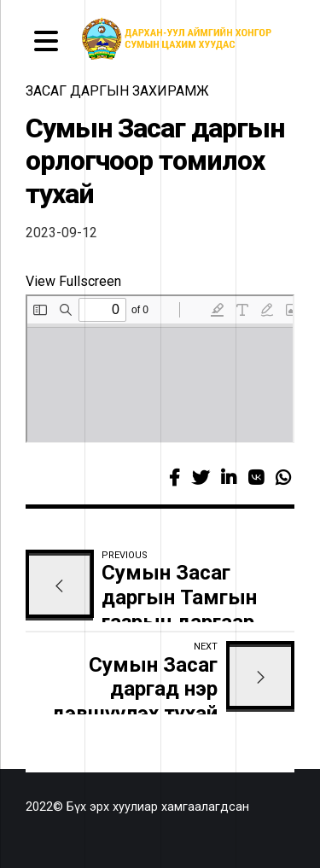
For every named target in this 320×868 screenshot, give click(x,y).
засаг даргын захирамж (117, 91)
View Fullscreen (73, 281)
